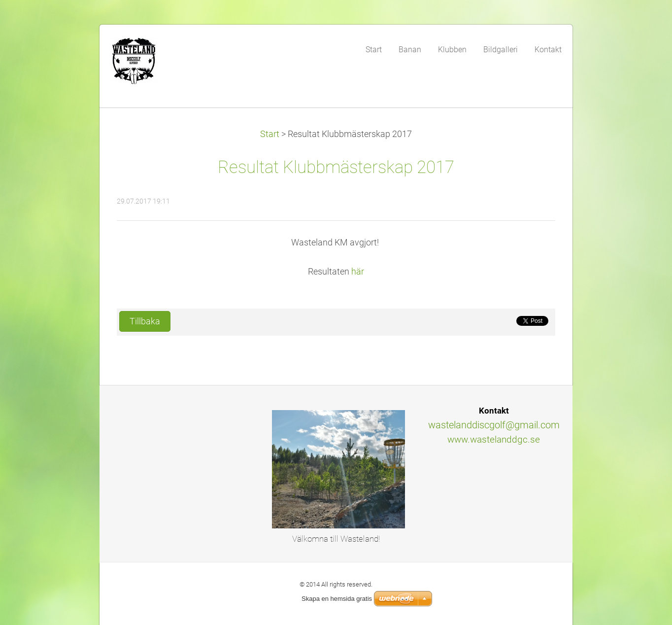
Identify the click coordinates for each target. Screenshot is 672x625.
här (358, 272)
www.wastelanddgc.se (494, 439)
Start (270, 134)
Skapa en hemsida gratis (337, 599)
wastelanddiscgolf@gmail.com (494, 425)
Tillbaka (145, 321)
